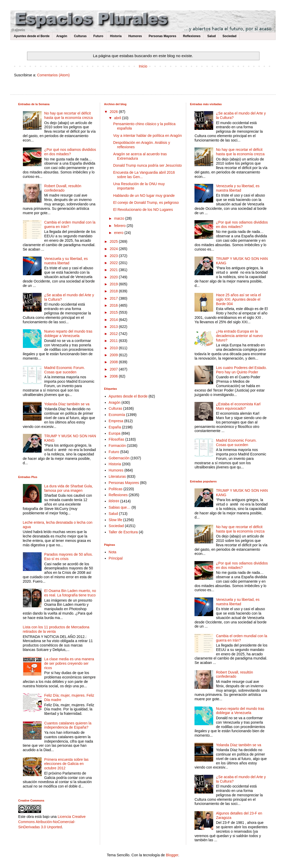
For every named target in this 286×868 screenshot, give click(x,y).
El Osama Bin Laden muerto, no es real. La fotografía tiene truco (70, 593)
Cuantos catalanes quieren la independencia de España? (68, 725)
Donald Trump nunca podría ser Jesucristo (147, 165)
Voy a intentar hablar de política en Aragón (147, 136)
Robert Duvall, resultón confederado (63, 188)
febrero (120, 226)
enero (119, 233)
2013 (114, 327)
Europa (115, 433)
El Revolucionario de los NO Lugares (143, 210)
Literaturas (117, 476)
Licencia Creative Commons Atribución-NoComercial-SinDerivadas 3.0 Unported (52, 822)
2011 (114, 341)
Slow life (115, 520)
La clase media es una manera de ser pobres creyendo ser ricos (69, 663)
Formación (117, 446)
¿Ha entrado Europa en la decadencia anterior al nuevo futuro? (239, 336)
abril (118, 118)
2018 (114, 291)
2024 (114, 249)
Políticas (116, 489)
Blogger (172, 855)
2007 (114, 369)
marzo (120, 218)
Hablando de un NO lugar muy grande (144, 196)
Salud (212, 36)
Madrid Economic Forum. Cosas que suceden (64, 370)
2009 (114, 355)
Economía (117, 415)
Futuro (98, 36)
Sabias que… (120, 507)
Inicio (143, 66)
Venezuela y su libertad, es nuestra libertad (66, 261)
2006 (114, 376)
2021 (114, 270)
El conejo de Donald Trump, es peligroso (146, 203)
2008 (114, 362)
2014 (114, 320)
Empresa (116, 421)
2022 (114, 263)
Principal (116, 558)
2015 (114, 312)
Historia (116, 36)
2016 (114, 305)
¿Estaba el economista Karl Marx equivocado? (238, 406)
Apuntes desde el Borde (32, 36)
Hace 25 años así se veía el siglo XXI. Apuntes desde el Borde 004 (239, 299)
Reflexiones (192, 36)
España (115, 427)
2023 (114, 256)
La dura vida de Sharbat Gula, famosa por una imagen (69, 488)
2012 (114, 334)
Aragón (62, 36)
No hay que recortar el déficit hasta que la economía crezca (69, 115)
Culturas (80, 36)
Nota (113, 552)
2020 (114, 277)
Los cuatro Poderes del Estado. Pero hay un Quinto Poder (241, 370)
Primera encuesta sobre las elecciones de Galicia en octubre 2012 (66, 764)
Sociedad (229, 36)
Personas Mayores (162, 36)
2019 (114, 284)
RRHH (114, 501)
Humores (135, 36)
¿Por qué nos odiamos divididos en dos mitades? (70, 152)
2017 (114, 298)
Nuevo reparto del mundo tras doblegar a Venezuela (68, 334)
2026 (114, 112)
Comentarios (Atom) (53, 75)
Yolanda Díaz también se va (67, 404)
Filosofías (116, 439)
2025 (114, 241)
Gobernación (119, 458)
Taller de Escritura (123, 532)
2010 (114, 348)
